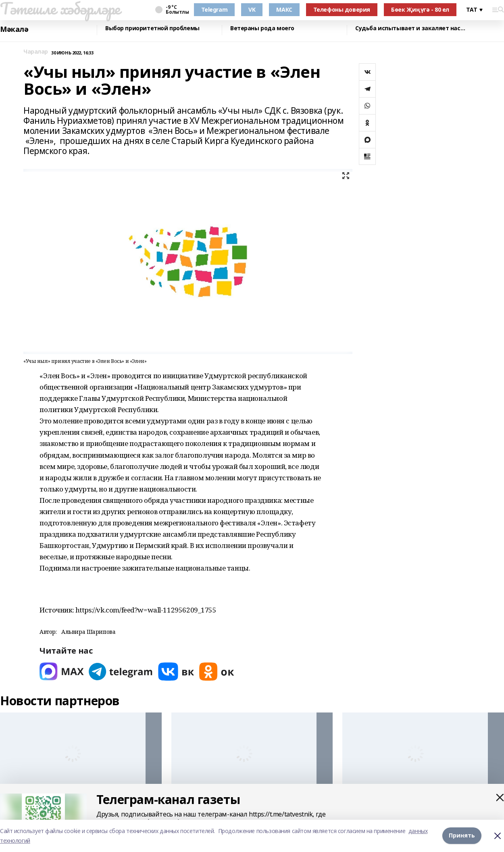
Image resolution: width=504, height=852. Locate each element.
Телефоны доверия (342, 9)
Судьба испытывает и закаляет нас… (410, 28)
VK (252, 9)
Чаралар (36, 52)
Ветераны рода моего (262, 28)
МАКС (284, 9)
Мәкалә (14, 29)
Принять (462, 836)
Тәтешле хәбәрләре (60, 8)
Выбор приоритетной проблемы (152, 28)
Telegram (215, 9)
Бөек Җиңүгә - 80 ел (420, 9)
